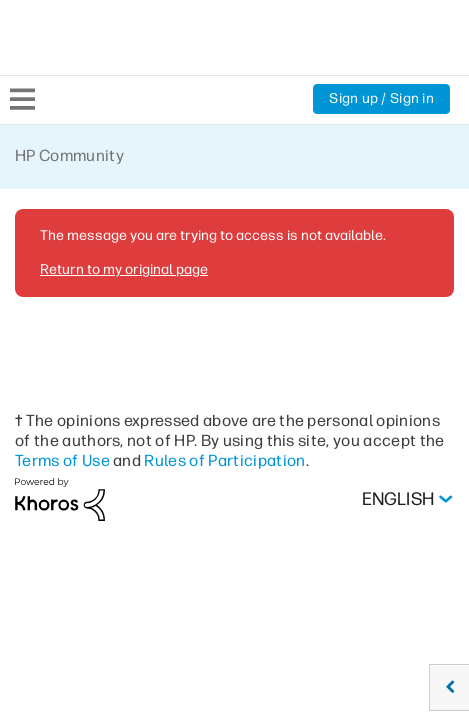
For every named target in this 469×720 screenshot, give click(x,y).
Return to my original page (122, 269)
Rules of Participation (229, 459)
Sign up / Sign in (380, 99)
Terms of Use (64, 459)
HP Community (70, 155)
